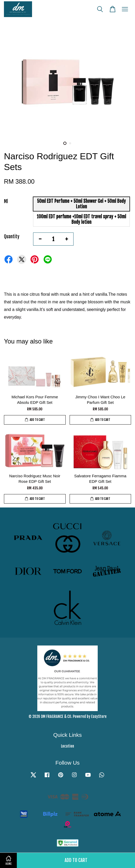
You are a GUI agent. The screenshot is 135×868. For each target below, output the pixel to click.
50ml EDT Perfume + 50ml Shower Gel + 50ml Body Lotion (81, 204)
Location (67, 746)
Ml (6, 201)
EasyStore (99, 716)
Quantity (12, 237)
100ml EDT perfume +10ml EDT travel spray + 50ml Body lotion (81, 219)
